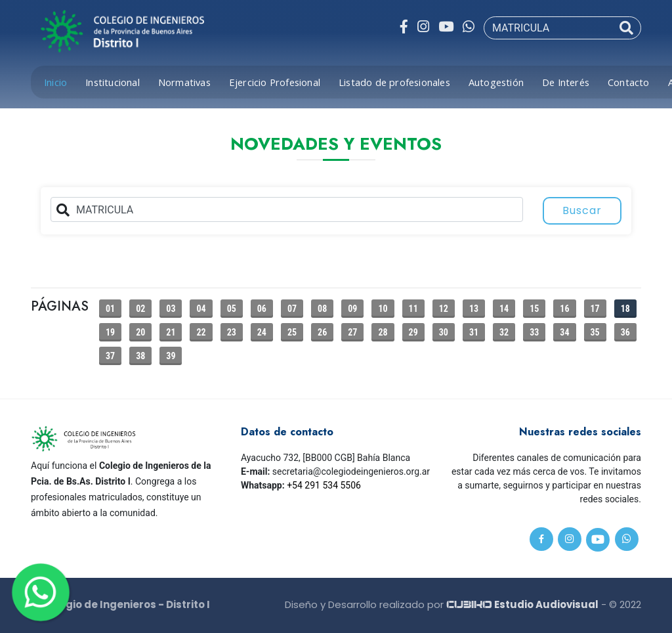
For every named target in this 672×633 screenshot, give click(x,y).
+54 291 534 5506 (324, 485)
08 (322, 309)
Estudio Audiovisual (522, 604)
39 (171, 356)
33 (534, 332)
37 (110, 356)
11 (413, 309)
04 (201, 309)
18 (625, 309)
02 (140, 309)
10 (383, 309)
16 (564, 309)
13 (474, 309)
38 (140, 356)
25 (292, 332)
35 (595, 332)
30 (444, 332)
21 (171, 332)
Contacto (629, 82)
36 (625, 332)
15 (534, 309)
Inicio (55, 82)
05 (232, 309)
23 (232, 332)
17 (595, 309)
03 (171, 309)
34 (564, 332)
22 (201, 332)
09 (352, 309)
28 (383, 332)
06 (262, 309)
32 (504, 332)
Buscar (582, 210)
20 (140, 332)
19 (110, 332)
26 (322, 332)
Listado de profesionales (394, 82)
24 (262, 332)
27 (352, 332)
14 (504, 309)
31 (474, 332)
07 (292, 309)
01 (110, 309)
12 (444, 309)
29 (413, 332)
